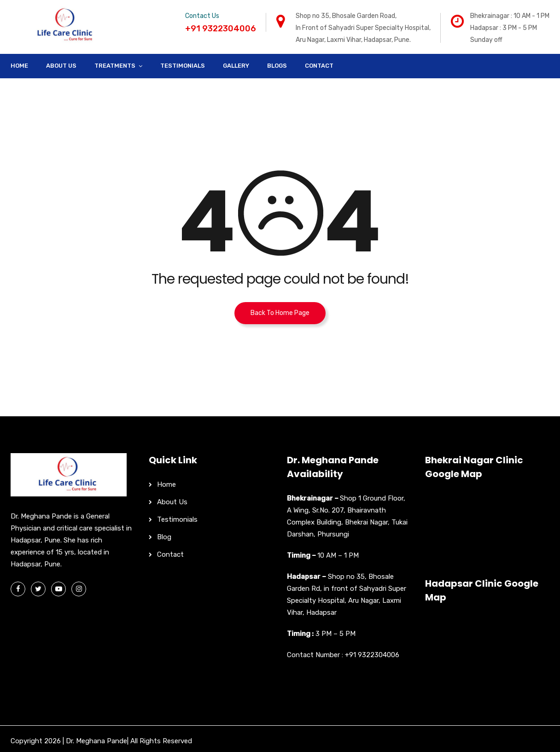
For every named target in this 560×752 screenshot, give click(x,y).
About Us (61, 66)
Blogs (277, 66)
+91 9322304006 (372, 655)
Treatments (115, 66)
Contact (319, 66)
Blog (164, 537)
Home (19, 66)
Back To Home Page (280, 313)
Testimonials (183, 66)
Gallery (236, 66)
